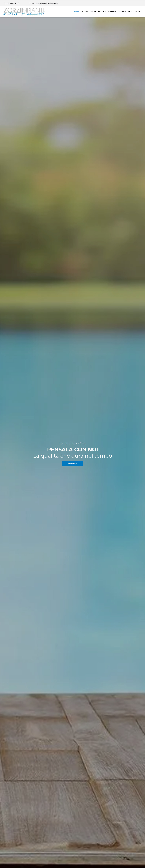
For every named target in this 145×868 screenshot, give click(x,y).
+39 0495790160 (13, 3)
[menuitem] (77, 11)
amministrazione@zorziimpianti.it (45, 3)
